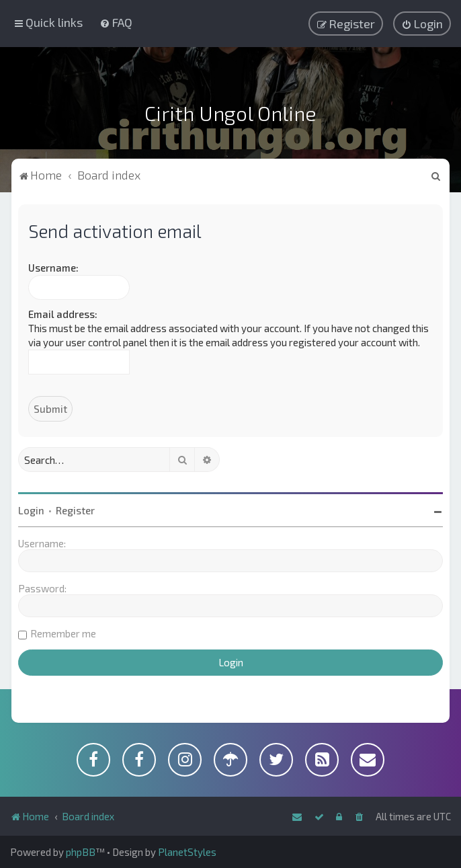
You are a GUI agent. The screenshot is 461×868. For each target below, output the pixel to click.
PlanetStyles (187, 852)
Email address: (63, 314)
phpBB (81, 852)
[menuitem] (116, 22)
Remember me (63, 633)
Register (75, 510)
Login (31, 510)
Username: (53, 268)
